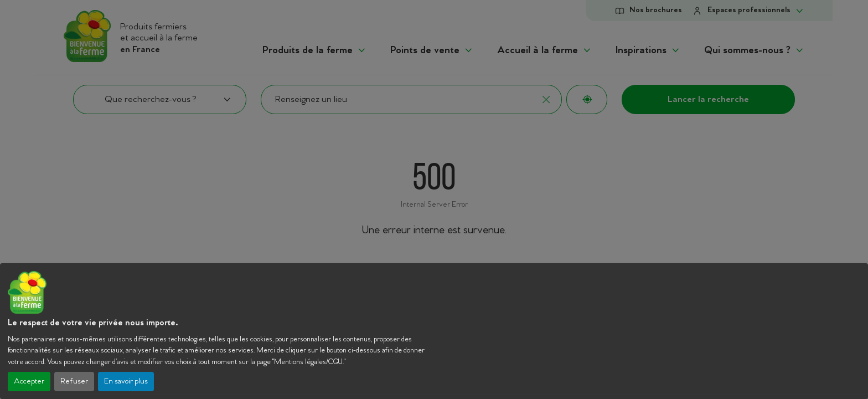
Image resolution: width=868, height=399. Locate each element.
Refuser (74, 382)
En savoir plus (126, 382)
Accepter (29, 382)
